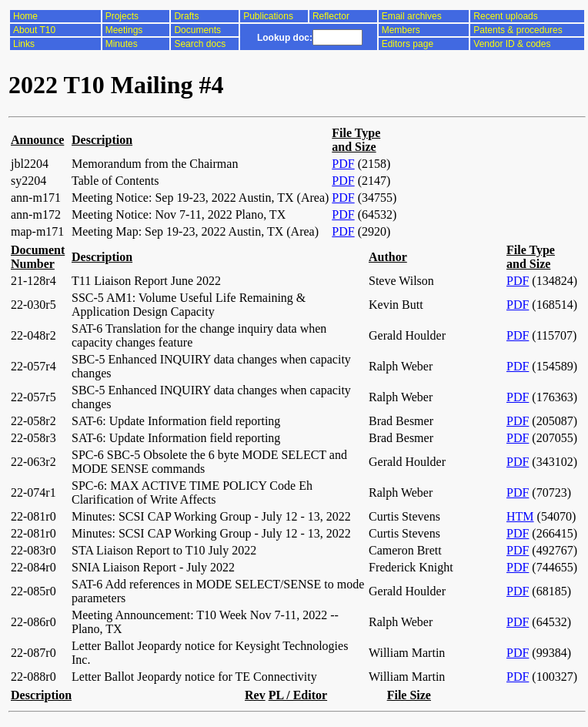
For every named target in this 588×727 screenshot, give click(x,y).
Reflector (331, 16)
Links (24, 44)
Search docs (200, 44)
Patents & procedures (518, 30)
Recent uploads (505, 16)
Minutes (122, 44)
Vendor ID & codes (512, 44)
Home (25, 16)
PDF (343, 164)
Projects (122, 16)
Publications (268, 16)
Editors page (408, 44)
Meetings (124, 30)
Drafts (186, 16)
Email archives (412, 16)
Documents (197, 30)
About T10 (34, 30)
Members (401, 30)
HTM (520, 516)
